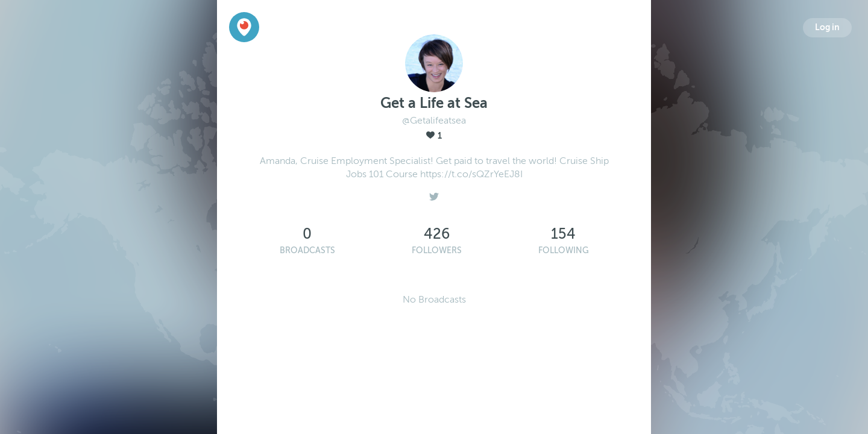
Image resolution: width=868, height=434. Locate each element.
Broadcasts (307, 250)
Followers (437, 250)
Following (564, 250)
